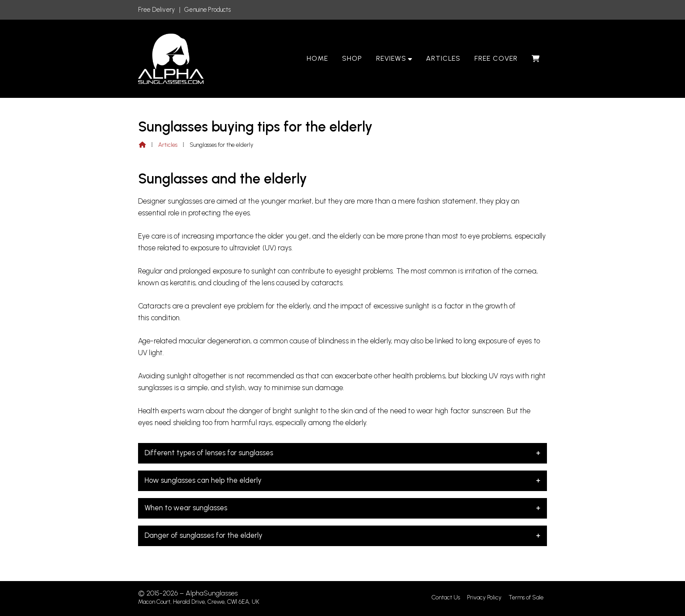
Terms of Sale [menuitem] (526, 597)
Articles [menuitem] (443, 58)
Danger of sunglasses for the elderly (342, 535)
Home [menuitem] (317, 58)
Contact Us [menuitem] (446, 597)
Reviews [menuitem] (391, 58)
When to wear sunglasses (342, 508)
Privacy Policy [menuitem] (484, 597)
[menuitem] (536, 59)
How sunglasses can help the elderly (342, 480)
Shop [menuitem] (352, 58)
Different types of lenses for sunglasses (342, 453)
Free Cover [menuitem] (496, 58)
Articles (168, 145)
